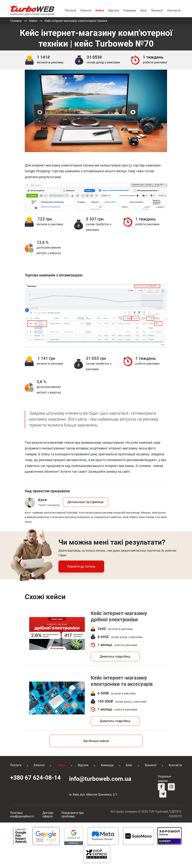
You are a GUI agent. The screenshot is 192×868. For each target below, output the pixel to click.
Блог (144, 10)
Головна (16, 21)
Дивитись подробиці (115, 657)
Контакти (174, 10)
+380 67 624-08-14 (35, 778)
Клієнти (86, 10)
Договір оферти (48, 815)
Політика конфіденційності (22, 815)
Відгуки (114, 10)
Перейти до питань (81, 566)
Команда (130, 10)
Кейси (100, 10)
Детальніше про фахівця (85, 502)
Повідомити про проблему (73, 815)
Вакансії (157, 10)
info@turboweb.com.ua (96, 779)
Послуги (70, 10)
